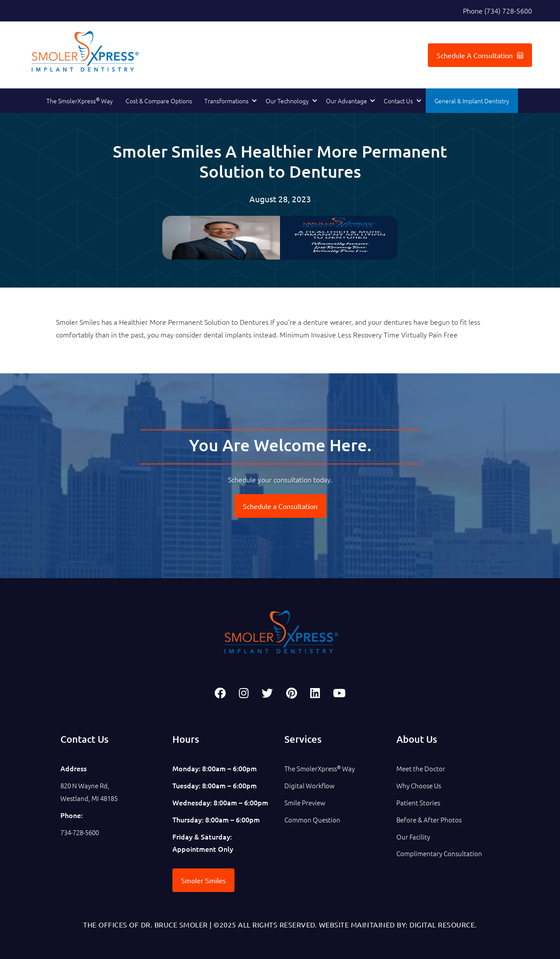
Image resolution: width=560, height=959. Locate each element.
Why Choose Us (421, 785)
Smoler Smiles (203, 880)
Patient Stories (419, 802)
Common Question (314, 819)
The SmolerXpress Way (80, 100)
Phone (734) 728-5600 (497, 11)
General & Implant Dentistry (472, 101)
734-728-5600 (82, 832)
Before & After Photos (431, 819)
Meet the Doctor (422, 768)
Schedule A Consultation (480, 55)
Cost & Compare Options (159, 101)
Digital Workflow (310, 785)
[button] (229, 101)
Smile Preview (306, 802)
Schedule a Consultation (280, 506)
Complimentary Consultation (441, 853)
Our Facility (414, 836)
